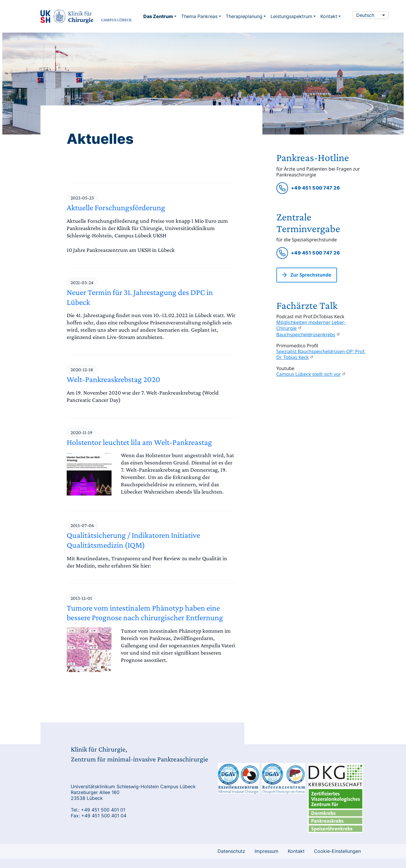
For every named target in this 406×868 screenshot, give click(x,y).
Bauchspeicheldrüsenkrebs (308, 335)
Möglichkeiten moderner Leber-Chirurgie (311, 326)
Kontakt (296, 851)
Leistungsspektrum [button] (292, 16)
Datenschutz (231, 851)
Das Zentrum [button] (159, 16)
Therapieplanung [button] (245, 16)
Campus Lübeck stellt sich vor (311, 374)
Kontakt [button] (329, 16)
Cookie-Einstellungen (337, 851)
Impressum (266, 851)
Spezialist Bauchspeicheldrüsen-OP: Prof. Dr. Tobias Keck (321, 355)
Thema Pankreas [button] (200, 16)
